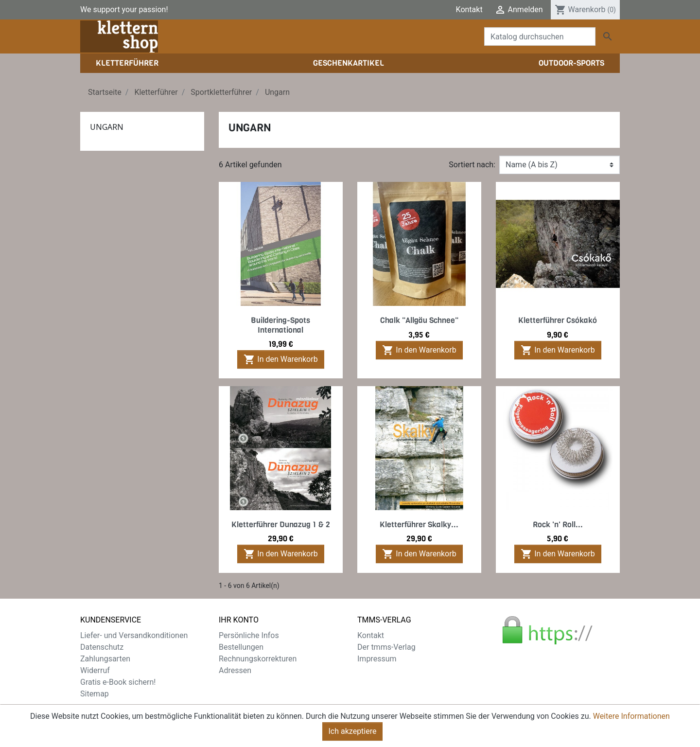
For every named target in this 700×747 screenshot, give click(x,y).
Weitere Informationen (631, 716)
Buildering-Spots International (280, 325)
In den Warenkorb (280, 359)
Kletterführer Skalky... (419, 525)
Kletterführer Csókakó (558, 320)
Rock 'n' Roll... (558, 525)
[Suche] (540, 36)
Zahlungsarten (105, 659)
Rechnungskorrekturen (258, 659)
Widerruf (95, 670)
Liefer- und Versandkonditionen (134, 635)
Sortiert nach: (472, 165)
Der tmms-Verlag (386, 647)
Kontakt (469, 9)
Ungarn (107, 127)
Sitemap (95, 694)
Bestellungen (241, 647)
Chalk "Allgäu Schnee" (419, 320)
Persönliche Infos (249, 635)
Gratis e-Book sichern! (118, 682)
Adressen (235, 670)
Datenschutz (102, 647)
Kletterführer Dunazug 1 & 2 (281, 525)
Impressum (377, 659)
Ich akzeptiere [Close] (353, 731)
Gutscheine (238, 682)
